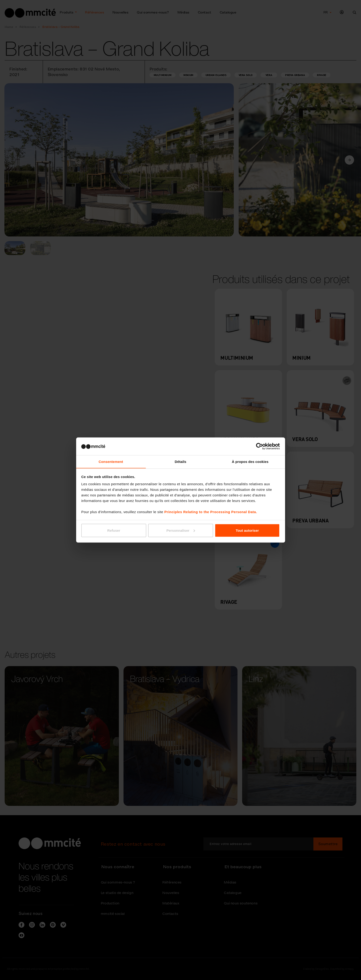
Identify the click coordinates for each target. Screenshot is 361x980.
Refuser (114, 530)
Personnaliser (181, 530)
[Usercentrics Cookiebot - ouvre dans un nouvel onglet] (259, 446)
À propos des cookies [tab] (250, 461)
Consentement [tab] (111, 461)
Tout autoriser (247, 530)
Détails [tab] (181, 461)
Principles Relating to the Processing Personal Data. (211, 512)
